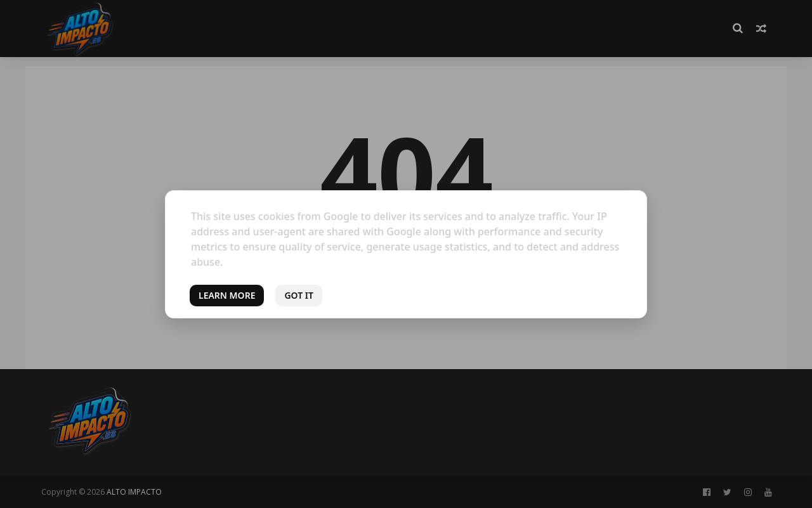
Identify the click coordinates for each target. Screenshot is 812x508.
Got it (299, 295)
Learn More (227, 295)
